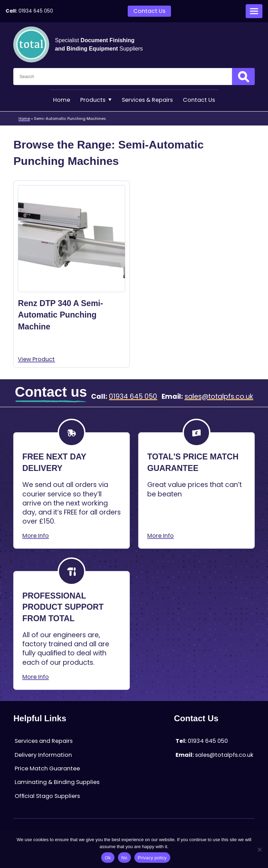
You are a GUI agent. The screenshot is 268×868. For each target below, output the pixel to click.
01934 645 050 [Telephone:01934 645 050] (36, 11)
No (124, 858)
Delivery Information (43, 755)
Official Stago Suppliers (47, 796)
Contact (199, 100)
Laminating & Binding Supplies (57, 782)
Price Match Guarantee (47, 768)
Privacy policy (152, 858)
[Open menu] (254, 11)
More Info (36, 536)
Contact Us (149, 11)
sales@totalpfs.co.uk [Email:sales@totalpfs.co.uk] (219, 397)
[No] (259, 850)
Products (96, 100)
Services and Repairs (44, 741)
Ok (108, 858)
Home (62, 100)
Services (147, 100)
